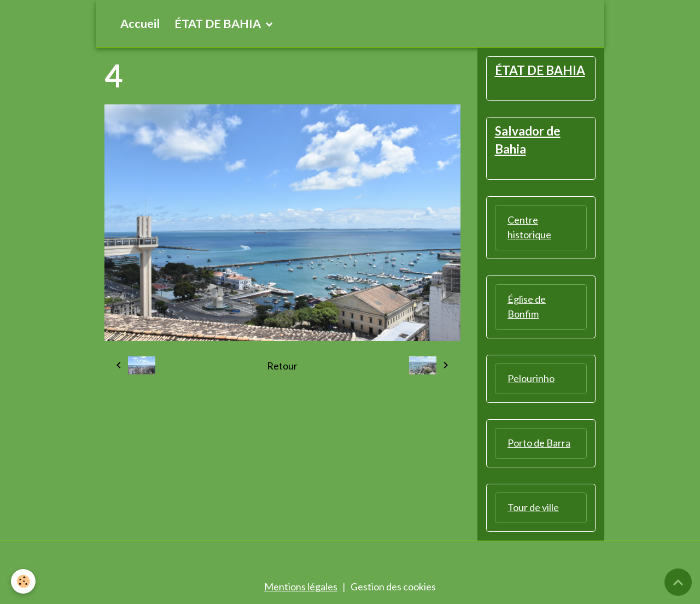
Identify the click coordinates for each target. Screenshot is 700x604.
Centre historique (529, 227)
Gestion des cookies (393, 587)
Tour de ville (533, 507)
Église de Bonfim (527, 306)
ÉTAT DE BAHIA (219, 24)
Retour (282, 366)
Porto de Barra (539, 443)
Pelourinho (531, 378)
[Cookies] (23, 581)
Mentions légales (301, 587)
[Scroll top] (678, 582)
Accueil (140, 24)
